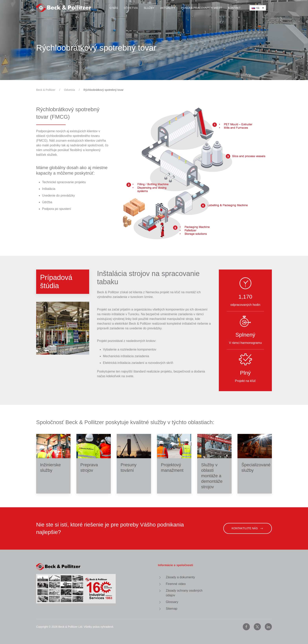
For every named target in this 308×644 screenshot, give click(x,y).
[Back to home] (64, 8)
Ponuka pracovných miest (202, 8)
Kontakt (234, 8)
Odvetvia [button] (131, 8)
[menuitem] (258, 8)
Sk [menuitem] (258, 8)
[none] (258, 8)
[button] (33, 328)
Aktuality (168, 8)
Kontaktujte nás (248, 528)
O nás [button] (114, 8)
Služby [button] (149, 8)
